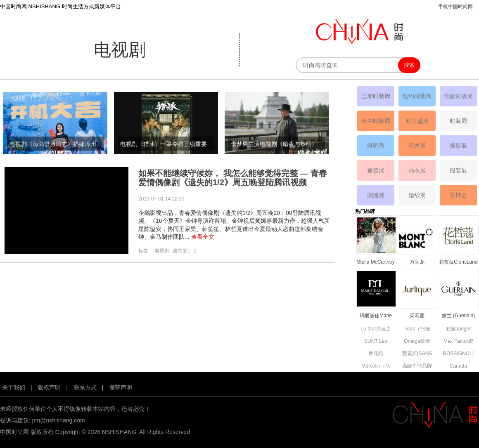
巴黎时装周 (376, 96)
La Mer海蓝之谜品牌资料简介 (376, 329)
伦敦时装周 (458, 96)
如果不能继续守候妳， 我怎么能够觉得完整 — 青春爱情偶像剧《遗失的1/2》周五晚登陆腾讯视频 (233, 178)
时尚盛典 (417, 121)
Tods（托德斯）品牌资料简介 (417, 329)
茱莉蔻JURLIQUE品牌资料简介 (417, 316)
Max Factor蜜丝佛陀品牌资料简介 (458, 342)
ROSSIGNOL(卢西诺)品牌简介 (458, 354)
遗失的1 (181, 251)
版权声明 (49, 387)
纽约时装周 (417, 96)
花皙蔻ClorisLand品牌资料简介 (458, 263)
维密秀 (376, 146)
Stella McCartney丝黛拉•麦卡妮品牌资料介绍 (376, 263)
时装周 (458, 121)
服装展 (458, 170)
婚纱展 (417, 195)
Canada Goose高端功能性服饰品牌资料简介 (458, 367)
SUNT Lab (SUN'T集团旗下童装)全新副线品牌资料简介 (376, 342)
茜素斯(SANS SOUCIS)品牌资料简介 (417, 354)
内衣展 (417, 170)
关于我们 (14, 387)
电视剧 (162, 251)
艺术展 (417, 146)
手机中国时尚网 (455, 7)
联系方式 (85, 387)
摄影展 (458, 146)
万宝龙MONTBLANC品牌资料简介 (417, 263)
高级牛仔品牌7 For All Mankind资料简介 (417, 367)
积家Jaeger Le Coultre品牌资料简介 (458, 329)
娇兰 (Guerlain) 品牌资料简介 (459, 316)
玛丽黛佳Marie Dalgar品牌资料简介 (376, 316)
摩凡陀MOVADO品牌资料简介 (376, 354)
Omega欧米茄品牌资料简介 (417, 342)
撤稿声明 (121, 387)
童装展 (376, 170)
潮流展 (376, 195)
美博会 (458, 195)
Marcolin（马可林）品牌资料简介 (376, 367)
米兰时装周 (376, 121)
